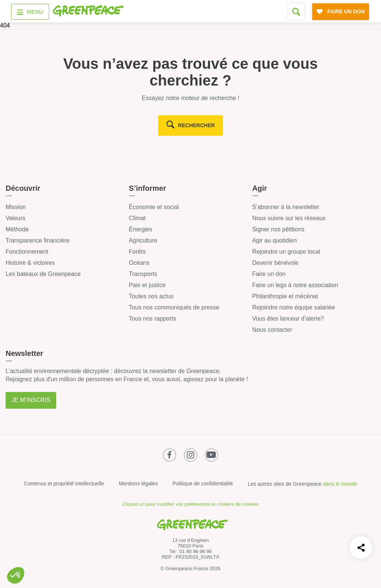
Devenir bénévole (276, 263)
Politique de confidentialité (203, 483)
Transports (143, 274)
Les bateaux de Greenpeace (43, 274)
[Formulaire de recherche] (296, 12)
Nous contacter (272, 330)
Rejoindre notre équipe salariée (294, 307)
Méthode (17, 229)
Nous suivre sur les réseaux (289, 218)
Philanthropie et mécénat (285, 296)
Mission (16, 207)
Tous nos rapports (152, 319)
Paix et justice (147, 285)
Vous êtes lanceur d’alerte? (288, 319)
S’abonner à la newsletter (286, 207)
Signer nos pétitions (278, 229)
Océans (139, 263)
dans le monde (340, 484)
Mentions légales (138, 483)
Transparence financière (38, 240)
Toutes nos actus (151, 296)
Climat (137, 218)
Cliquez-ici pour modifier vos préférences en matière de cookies (190, 504)
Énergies (140, 229)
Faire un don (269, 274)
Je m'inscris (31, 400)
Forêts (137, 252)
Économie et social (154, 207)
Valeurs (15, 218)
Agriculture (143, 240)
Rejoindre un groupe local (286, 252)
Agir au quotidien (275, 240)
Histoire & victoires (30, 263)
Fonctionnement (27, 252)
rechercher (197, 125)
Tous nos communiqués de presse (174, 307)
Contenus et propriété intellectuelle (64, 483)
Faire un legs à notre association (295, 285)
